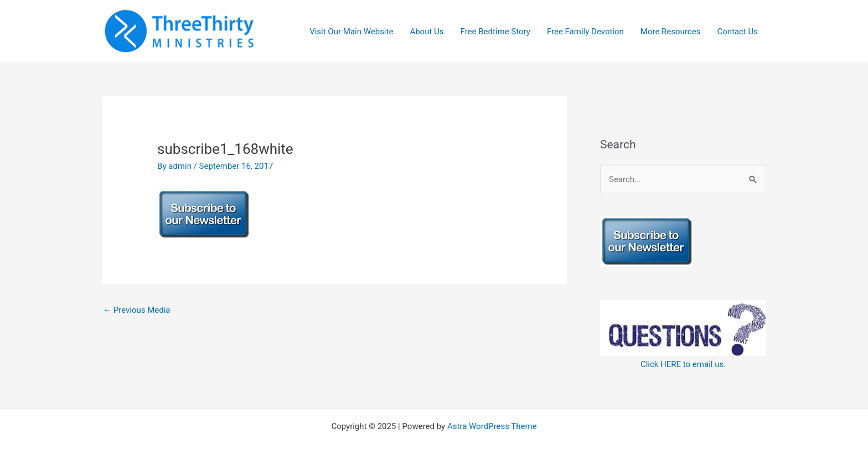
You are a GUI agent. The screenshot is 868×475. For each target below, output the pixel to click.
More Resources (671, 32)
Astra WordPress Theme (492, 426)
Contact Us (737, 32)
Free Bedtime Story (495, 32)
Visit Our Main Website (351, 32)
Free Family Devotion (585, 32)
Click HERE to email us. (683, 364)
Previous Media (137, 310)
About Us (427, 32)
